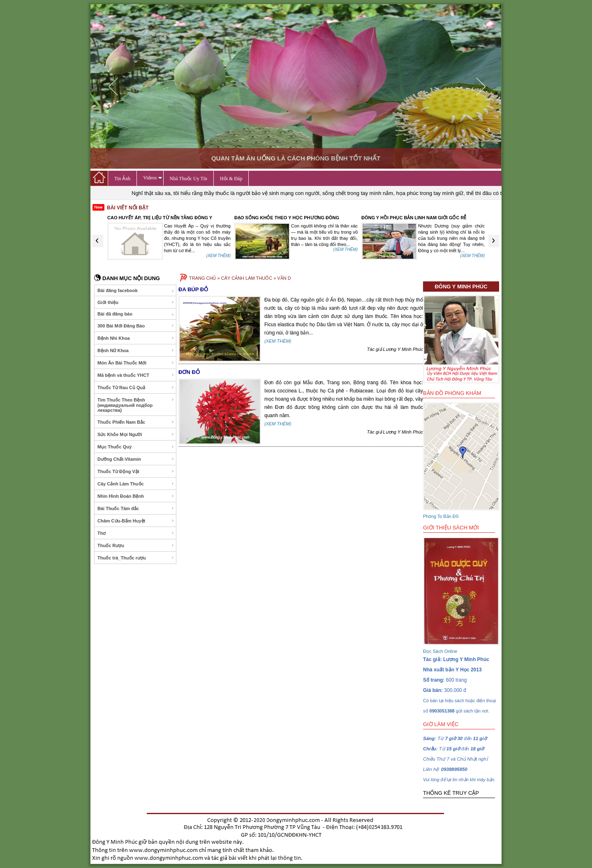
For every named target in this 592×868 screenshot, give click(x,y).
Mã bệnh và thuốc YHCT (136, 375)
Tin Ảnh (122, 179)
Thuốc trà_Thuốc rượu (136, 558)
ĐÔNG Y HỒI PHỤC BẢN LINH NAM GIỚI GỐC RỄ (414, 218)
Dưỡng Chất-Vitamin (136, 459)
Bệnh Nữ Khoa (136, 350)
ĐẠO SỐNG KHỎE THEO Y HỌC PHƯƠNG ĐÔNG (287, 218)
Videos (153, 178)
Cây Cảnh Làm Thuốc (136, 484)
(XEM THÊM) (219, 256)
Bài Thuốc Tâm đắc (136, 508)
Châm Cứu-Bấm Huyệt (136, 521)
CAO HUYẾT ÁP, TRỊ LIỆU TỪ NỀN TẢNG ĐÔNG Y (160, 218)
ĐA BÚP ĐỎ (193, 289)
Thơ (136, 533)
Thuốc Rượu (136, 545)
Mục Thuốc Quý (136, 447)
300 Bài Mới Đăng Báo (136, 326)
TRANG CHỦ (202, 278)
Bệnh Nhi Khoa (136, 338)
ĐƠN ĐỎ (189, 372)
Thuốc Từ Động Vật (136, 471)
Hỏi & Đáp (231, 179)
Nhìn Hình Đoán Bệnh (136, 496)
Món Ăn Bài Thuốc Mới (136, 363)
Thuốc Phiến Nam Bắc (136, 422)
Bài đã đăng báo (136, 314)
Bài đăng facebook (136, 291)
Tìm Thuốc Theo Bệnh (136, 405)
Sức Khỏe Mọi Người (136, 434)
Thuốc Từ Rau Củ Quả (136, 388)
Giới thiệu (136, 302)
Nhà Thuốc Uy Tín (189, 179)
